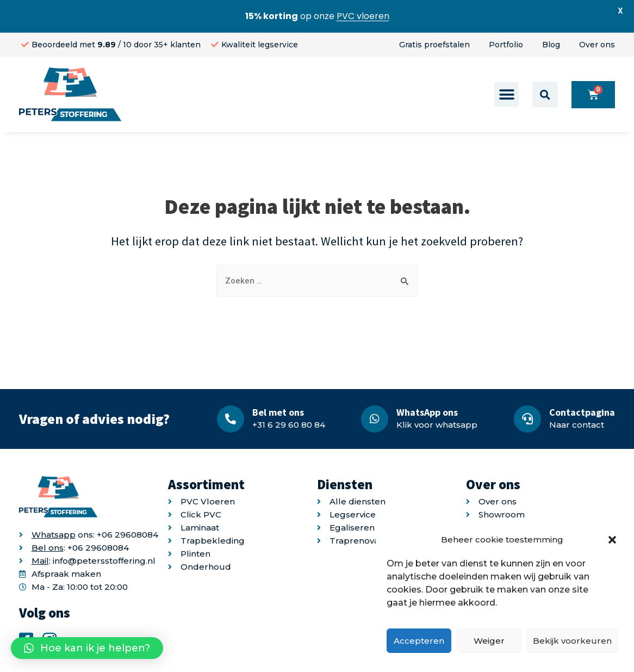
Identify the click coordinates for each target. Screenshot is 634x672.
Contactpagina (582, 412)
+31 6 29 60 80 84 (289, 425)
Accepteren (419, 641)
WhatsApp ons (427, 412)
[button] (612, 540)
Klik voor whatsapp (437, 425)
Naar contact (577, 425)
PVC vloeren (363, 16)
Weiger (489, 641)
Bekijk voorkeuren (572, 641)
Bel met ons (278, 412)
